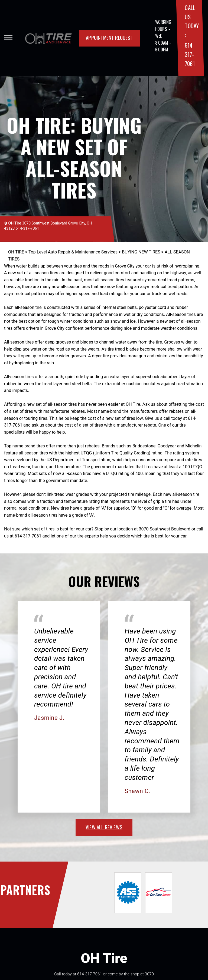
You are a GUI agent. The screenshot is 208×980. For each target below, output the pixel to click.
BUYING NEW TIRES (141, 252)
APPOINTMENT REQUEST (109, 37)
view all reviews (104, 827)
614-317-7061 (190, 54)
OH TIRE (16, 252)
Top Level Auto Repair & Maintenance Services (73, 252)
